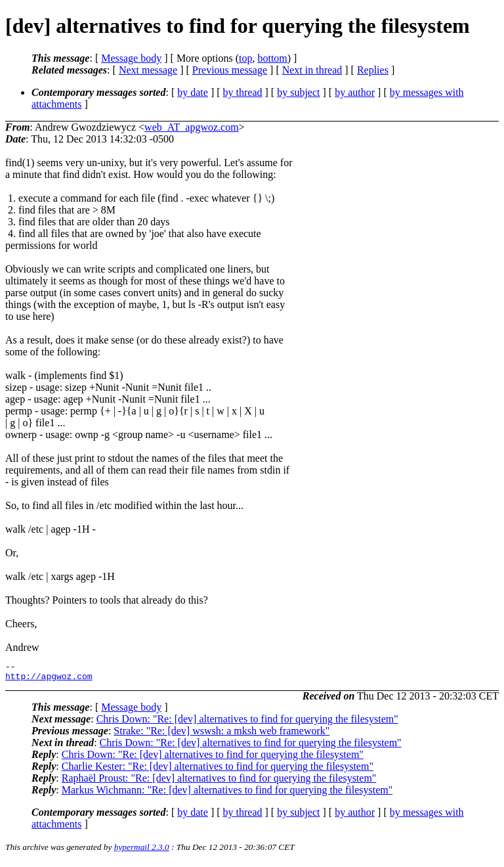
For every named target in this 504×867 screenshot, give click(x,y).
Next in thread (312, 70)
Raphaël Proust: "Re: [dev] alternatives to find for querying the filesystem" (219, 782)
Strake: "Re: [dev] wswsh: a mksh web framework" (221, 735)
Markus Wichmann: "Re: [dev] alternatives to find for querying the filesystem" (227, 794)
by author (355, 92)
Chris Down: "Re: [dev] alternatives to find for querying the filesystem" (247, 723)
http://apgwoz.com (49, 680)
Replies (373, 70)
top (245, 58)
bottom (272, 58)
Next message (148, 70)
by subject (298, 92)
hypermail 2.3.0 (142, 851)
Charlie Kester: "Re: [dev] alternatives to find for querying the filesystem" (218, 770)
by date (193, 92)
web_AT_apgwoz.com (192, 127)
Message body (131, 58)
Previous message (230, 70)
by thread (243, 92)
